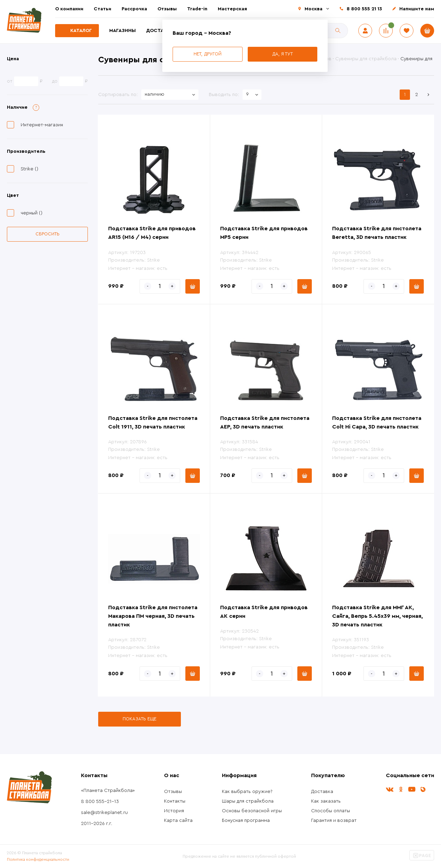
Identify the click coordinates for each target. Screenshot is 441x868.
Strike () (29, 169)
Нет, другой (208, 54)
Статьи (102, 9)
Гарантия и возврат (334, 821)
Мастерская (232, 9)
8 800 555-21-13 (100, 802)
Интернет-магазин (42, 125)
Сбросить (48, 234)
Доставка (160, 31)
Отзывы (167, 9)
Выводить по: (224, 95)
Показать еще (140, 719)
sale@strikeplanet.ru (104, 813)
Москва (314, 9)
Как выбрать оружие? (247, 792)
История (174, 811)
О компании (69, 9)
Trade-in (197, 9)
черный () (32, 213)
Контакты (175, 801)
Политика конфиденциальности (38, 859)
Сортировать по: (118, 95)
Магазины (122, 31)
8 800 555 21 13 (364, 9)
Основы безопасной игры (252, 811)
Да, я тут (283, 54)
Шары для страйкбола (248, 801)
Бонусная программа (246, 821)
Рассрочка (134, 9)
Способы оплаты (331, 811)
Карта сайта (178, 821)
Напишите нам (417, 9)
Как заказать (326, 801)
